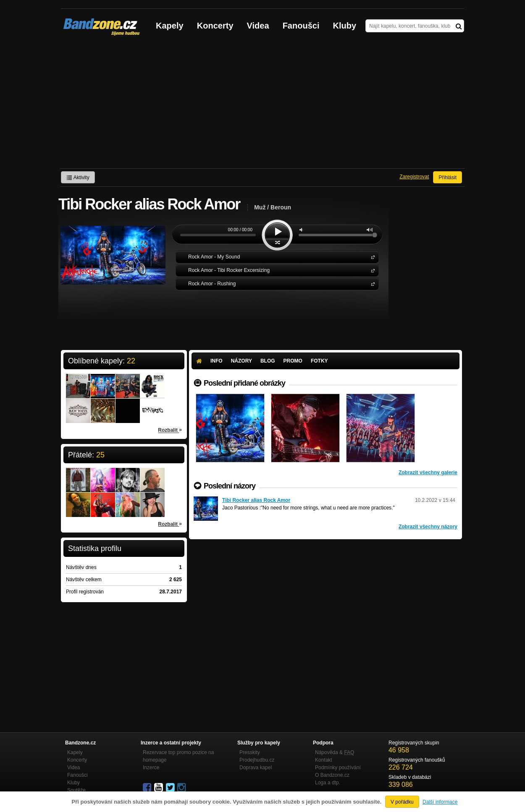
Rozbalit (170, 430)
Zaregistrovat (414, 177)
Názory (241, 361)
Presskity (250, 752)
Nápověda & (335, 752)
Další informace (440, 802)
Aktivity (78, 178)
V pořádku (402, 802)
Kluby (345, 26)
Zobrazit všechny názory (428, 527)
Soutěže (76, 790)
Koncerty (215, 26)
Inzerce (151, 768)
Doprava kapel (256, 768)
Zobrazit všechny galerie (428, 473)
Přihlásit (448, 178)
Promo (293, 361)
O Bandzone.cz (332, 775)
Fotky (319, 361)
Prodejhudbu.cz (257, 760)
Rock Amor (371, 257)
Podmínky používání (338, 768)
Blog (268, 361)
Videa (258, 26)
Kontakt (324, 760)
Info (217, 361)
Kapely (170, 26)
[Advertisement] (262, 105)
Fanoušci (301, 26)
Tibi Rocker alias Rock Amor (256, 500)
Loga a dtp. (328, 783)
